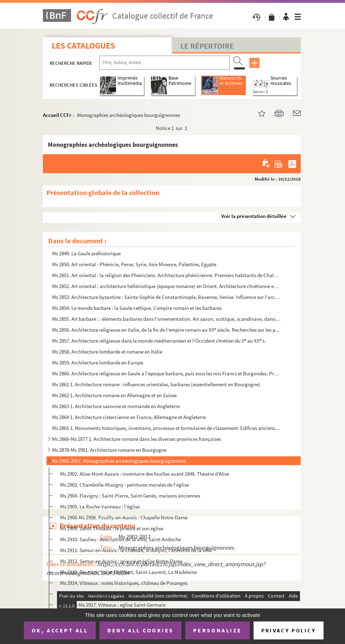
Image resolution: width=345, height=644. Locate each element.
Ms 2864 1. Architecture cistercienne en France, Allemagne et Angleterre (129, 417)
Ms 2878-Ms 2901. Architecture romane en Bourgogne (109, 450)
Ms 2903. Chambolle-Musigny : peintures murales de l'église (124, 485)
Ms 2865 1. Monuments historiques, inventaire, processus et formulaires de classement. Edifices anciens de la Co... (167, 428)
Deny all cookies (140, 630)
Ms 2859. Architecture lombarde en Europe (98, 362)
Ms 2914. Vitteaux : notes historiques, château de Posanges (124, 583)
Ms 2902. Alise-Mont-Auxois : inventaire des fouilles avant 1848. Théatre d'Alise (145, 474)
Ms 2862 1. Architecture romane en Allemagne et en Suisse (114, 395)
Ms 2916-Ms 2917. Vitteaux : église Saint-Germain (113, 605)
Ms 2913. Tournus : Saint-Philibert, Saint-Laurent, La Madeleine (129, 572)
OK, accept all (60, 630)
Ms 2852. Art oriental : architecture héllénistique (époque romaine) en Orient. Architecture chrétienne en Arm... (167, 286)
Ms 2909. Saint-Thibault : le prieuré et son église (112, 528)
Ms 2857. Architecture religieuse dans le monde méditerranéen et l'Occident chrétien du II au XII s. (159, 341)
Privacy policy (289, 630)
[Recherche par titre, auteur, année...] (164, 63)
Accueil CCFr (57, 115)
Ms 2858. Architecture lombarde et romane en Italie (107, 352)
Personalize (218, 630)
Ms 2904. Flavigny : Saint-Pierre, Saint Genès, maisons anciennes (130, 496)
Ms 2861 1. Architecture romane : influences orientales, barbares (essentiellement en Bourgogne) (156, 384)
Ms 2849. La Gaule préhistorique (86, 253)
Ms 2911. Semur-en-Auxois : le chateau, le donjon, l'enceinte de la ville (136, 550)
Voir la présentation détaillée (254, 216)
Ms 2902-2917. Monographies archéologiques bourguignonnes (119, 461)
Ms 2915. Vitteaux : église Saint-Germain (104, 594)
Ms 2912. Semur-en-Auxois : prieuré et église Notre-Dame (121, 561)
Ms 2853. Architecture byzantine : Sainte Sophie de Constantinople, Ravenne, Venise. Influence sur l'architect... (167, 297)
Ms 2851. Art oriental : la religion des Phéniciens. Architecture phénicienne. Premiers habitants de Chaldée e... (167, 275)
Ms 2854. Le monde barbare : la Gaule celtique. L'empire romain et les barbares (137, 308)
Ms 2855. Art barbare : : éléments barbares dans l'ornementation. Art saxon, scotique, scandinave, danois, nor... (167, 319)
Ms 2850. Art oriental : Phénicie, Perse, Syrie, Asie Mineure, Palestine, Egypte (134, 264)
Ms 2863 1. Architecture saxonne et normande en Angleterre (116, 406)
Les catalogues (83, 46)
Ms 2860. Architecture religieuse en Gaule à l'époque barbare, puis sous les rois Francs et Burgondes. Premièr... (167, 373)
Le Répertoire (207, 46)
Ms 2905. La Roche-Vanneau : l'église (100, 507)
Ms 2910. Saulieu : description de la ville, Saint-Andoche (120, 539)
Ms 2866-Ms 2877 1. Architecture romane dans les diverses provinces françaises (136, 439)
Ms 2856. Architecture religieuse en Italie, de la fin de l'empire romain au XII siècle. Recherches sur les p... (166, 330)
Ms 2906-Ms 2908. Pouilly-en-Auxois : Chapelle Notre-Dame (124, 517)
